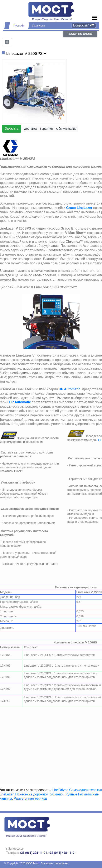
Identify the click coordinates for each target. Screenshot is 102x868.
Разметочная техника (30, 798)
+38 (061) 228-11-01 (33, 853)
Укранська (38, 26)
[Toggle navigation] (95, 18)
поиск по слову (80, 34)
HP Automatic (69, 389)
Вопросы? (84, 25)
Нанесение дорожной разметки (39, 794)
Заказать (12, 129)
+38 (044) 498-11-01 (62, 853)
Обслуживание (66, 129)
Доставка (30, 129)
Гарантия (47, 129)
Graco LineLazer (79, 208)
